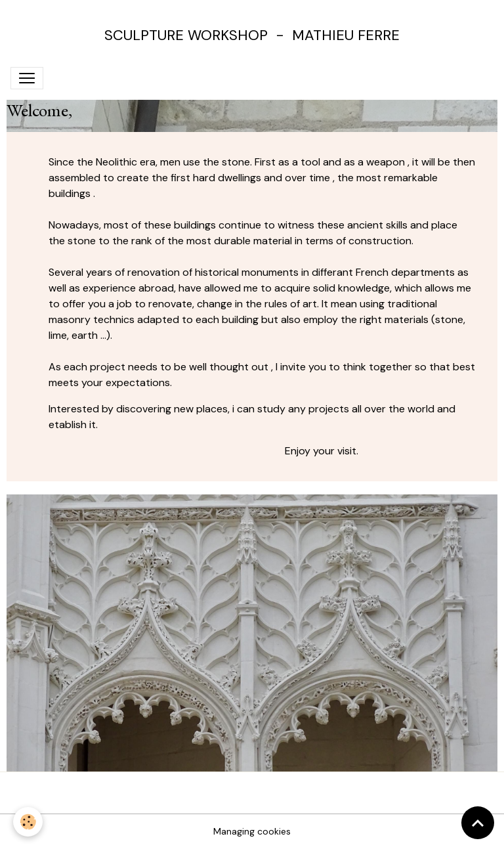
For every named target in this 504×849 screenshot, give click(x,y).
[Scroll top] (478, 823)
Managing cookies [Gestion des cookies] (252, 831)
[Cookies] (28, 822)
